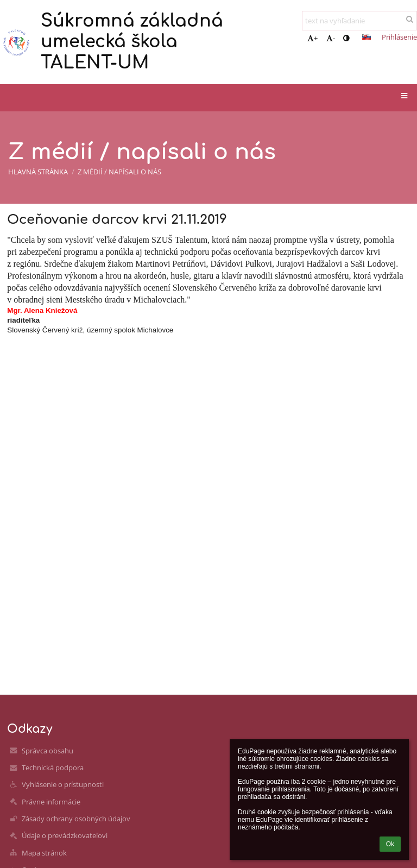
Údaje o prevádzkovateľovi (65, 835)
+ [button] (312, 38)
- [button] (331, 38)
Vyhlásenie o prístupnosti (63, 784)
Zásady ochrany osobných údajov (76, 819)
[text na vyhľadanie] (359, 21)
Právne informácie (51, 802)
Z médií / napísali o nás (119, 172)
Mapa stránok (44, 853)
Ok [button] (390, 844)
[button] (367, 37)
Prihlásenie (399, 37)
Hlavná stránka (38, 172)
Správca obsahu (48, 751)
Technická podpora (53, 768)
